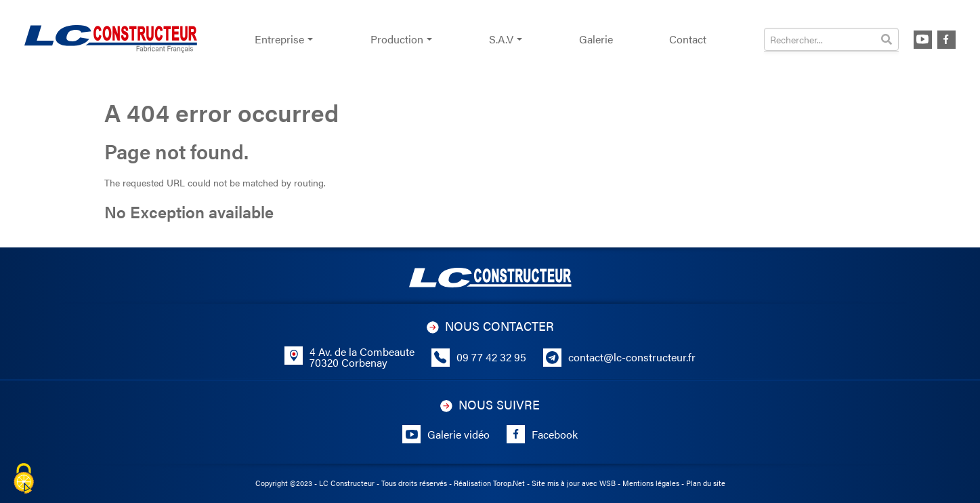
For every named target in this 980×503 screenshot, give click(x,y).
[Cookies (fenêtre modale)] (24, 480)
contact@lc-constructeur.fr (632, 357)
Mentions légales (651, 483)
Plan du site (706, 483)
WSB (608, 483)
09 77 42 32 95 (491, 357)
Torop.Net (509, 483)
